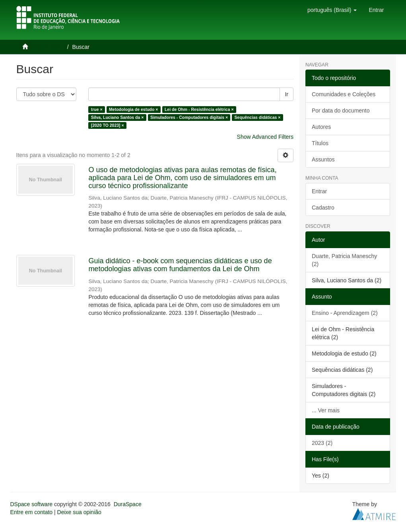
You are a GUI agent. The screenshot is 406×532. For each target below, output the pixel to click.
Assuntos (323, 159)
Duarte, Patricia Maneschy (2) (344, 260)
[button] (332, 10)
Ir (287, 94)
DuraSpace (128, 504)
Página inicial (47, 47)
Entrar (319, 191)
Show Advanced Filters (265, 137)
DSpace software (32, 504)
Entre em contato (32, 512)
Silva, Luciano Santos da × (118, 117)
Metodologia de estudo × (133, 109)
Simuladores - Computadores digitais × (189, 117)
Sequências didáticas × (258, 117)
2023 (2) (322, 443)
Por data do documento (341, 111)
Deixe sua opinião (79, 512)
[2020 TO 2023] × (108, 125)
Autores (321, 127)
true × (97, 109)
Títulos (320, 143)
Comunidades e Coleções (344, 94)
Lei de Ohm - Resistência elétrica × (199, 109)
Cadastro (323, 208)
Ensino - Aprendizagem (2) (345, 313)
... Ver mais (326, 410)
